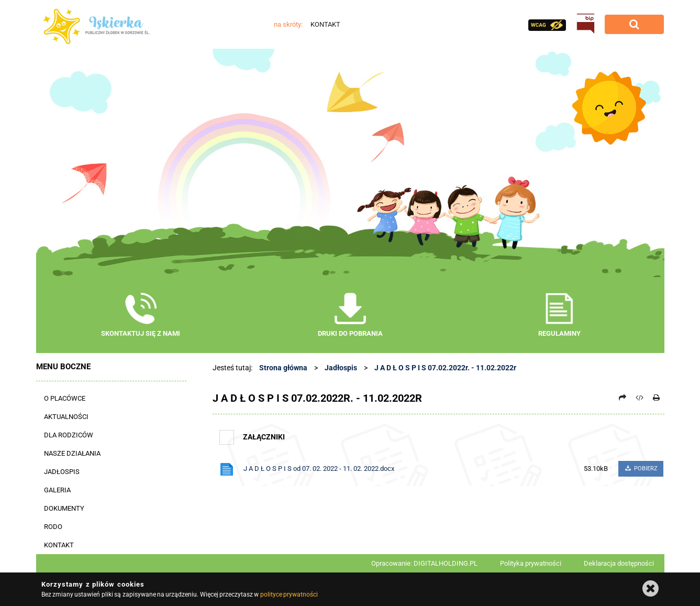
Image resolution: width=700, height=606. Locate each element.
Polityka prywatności (531, 563)
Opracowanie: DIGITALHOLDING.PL (424, 563)
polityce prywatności (289, 594)
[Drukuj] (657, 398)
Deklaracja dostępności (619, 563)
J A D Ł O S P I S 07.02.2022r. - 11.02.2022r (445, 368)
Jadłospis (341, 368)
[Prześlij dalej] (623, 398)
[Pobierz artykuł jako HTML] (639, 398)
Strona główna (283, 368)
